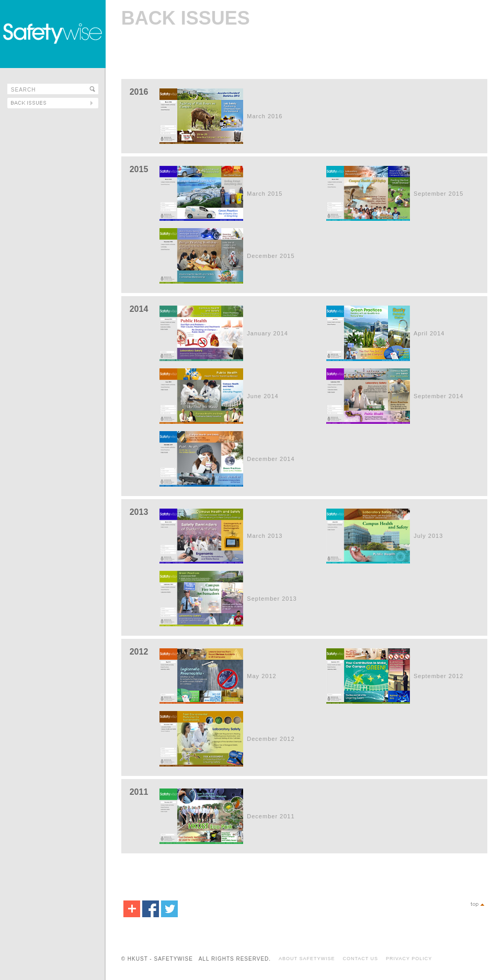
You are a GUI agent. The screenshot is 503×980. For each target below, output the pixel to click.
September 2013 (272, 599)
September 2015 (438, 194)
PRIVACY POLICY (409, 959)
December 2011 (271, 816)
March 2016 (265, 116)
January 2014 (267, 333)
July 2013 (428, 536)
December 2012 (271, 739)
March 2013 (265, 536)
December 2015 (271, 256)
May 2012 (261, 676)
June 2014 (262, 396)
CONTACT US (360, 959)
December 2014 (271, 459)
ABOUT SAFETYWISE (307, 959)
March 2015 (265, 194)
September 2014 (438, 396)
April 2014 (429, 333)
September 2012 (438, 676)
